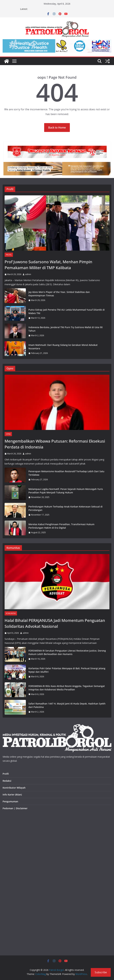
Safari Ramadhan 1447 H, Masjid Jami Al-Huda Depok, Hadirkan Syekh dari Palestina (67, 705)
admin (28, 274)
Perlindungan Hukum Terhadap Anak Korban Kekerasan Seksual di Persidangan (66, 508)
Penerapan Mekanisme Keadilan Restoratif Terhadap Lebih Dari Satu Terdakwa (66, 473)
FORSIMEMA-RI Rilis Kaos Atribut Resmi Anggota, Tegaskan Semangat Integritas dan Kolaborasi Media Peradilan (67, 688)
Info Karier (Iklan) (12, 795)
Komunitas (11, 613)
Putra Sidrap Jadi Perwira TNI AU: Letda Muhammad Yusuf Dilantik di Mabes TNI (67, 311)
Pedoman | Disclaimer (15, 808)
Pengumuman (10, 801)
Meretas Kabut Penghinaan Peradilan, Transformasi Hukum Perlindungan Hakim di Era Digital (61, 526)
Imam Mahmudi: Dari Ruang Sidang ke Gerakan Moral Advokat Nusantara (63, 347)
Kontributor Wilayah (14, 788)
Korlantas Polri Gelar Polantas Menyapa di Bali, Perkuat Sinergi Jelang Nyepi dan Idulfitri (67, 670)
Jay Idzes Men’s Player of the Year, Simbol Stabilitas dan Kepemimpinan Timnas (59, 294)
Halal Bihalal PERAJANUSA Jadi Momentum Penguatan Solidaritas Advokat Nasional (55, 623)
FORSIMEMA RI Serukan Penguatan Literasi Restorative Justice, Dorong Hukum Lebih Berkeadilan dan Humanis (67, 652)
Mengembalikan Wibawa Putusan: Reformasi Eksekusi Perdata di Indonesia (55, 444)
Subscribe (101, 972)
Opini (8, 434)
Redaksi (7, 781)
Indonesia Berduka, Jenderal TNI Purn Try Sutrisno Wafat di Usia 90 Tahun (66, 329)
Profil (9, 255)
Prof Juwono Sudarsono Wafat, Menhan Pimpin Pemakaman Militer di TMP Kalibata (48, 265)
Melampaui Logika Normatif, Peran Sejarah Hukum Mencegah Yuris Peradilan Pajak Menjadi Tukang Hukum (66, 491)
